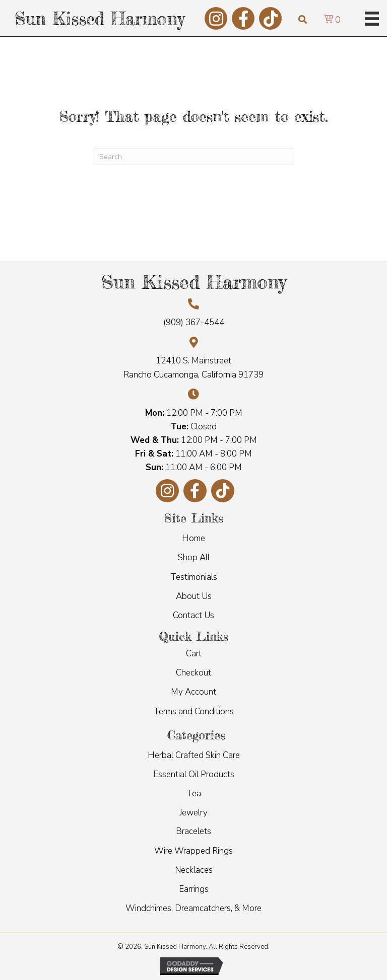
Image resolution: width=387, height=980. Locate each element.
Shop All (194, 557)
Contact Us (193, 615)
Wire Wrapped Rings (193, 851)
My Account (193, 692)
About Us (194, 596)
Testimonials (194, 577)
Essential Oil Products (194, 774)
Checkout (193, 673)
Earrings (194, 889)
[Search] (193, 157)
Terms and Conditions (193, 711)
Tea (194, 794)
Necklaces (194, 870)
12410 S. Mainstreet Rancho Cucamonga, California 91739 (193, 367)
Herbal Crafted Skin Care (194, 755)
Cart (194, 654)
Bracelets (193, 831)
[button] (216, 18)
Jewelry (193, 813)
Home (193, 538)
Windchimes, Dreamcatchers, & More (193, 908)
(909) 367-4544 (194, 322)
